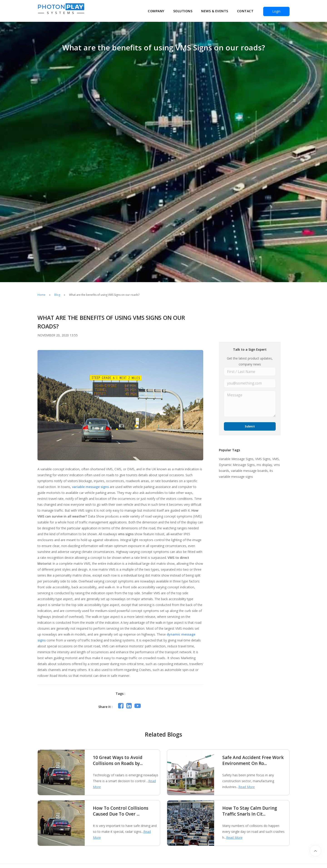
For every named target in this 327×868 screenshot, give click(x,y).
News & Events (215, 11)
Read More (247, 787)
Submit (250, 425)
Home (41, 295)
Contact (245, 11)
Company (156, 11)
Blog (57, 295)
